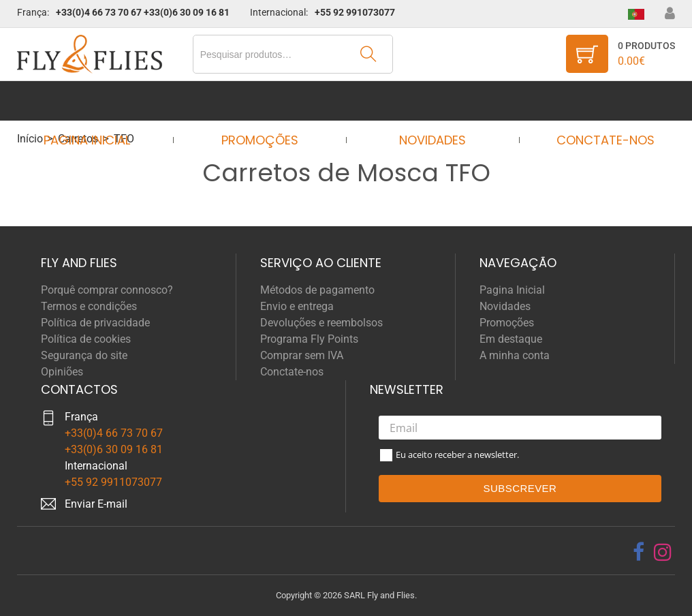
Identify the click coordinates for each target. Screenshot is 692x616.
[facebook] (639, 552)
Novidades (428, 101)
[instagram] (663, 552)
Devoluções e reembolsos (321, 323)
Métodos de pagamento (317, 290)
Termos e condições (89, 306)
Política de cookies (86, 339)
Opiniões (62, 372)
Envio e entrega (297, 306)
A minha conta (515, 355)
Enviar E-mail (96, 504)
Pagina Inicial (99, 101)
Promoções (264, 101)
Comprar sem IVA (302, 355)
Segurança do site (84, 355)
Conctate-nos (593, 101)
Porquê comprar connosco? (107, 290)
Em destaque (511, 339)
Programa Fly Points (309, 339)
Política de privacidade (95, 323)
